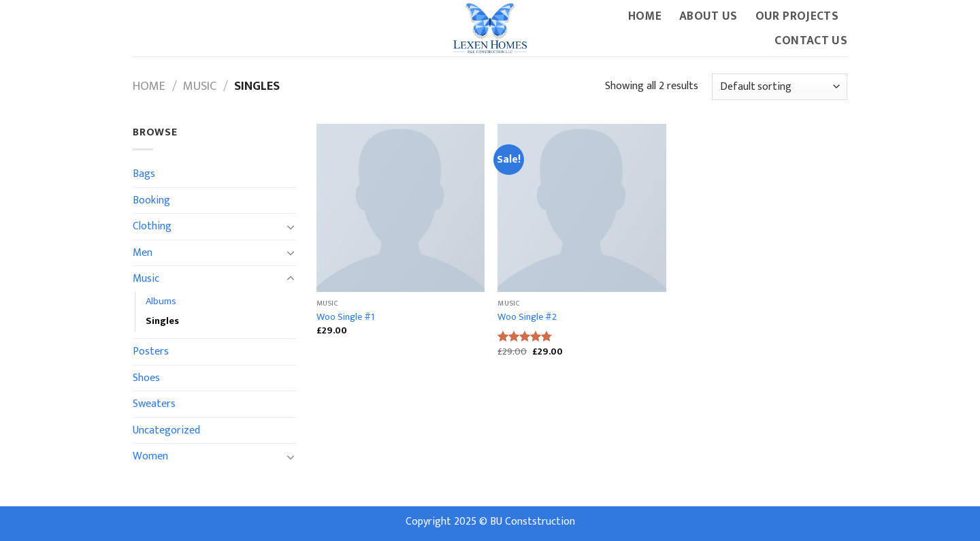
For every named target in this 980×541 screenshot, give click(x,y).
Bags (144, 174)
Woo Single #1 (345, 317)
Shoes (146, 378)
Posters (151, 351)
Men (143, 253)
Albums (161, 301)
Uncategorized (166, 430)
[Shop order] (780, 87)
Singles (162, 321)
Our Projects (797, 16)
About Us (708, 16)
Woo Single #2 (527, 317)
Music (200, 86)
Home (645, 16)
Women (150, 456)
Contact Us (811, 40)
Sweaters (154, 404)
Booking (151, 200)
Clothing (152, 226)
